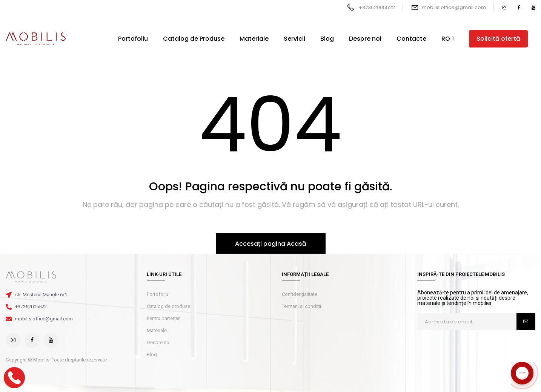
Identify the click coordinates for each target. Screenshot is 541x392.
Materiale (157, 330)
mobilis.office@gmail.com (454, 7)
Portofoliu (158, 294)
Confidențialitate (300, 294)
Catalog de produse (168, 306)
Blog (152, 354)
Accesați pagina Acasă (271, 244)
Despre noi (159, 342)
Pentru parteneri (164, 318)
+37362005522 (377, 7)
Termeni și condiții (301, 306)
